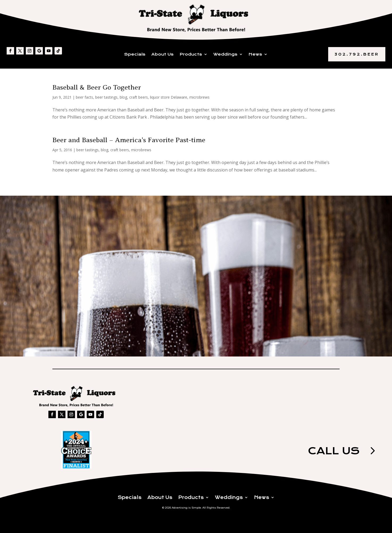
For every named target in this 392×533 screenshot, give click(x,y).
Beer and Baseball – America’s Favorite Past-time (129, 140)
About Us (162, 54)
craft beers (139, 97)
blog (123, 97)
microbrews (199, 97)
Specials (135, 54)
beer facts (84, 97)
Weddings (225, 54)
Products (191, 54)
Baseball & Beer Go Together (97, 87)
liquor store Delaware (169, 97)
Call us (333, 451)
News (255, 54)
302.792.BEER (357, 54)
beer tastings (106, 97)
